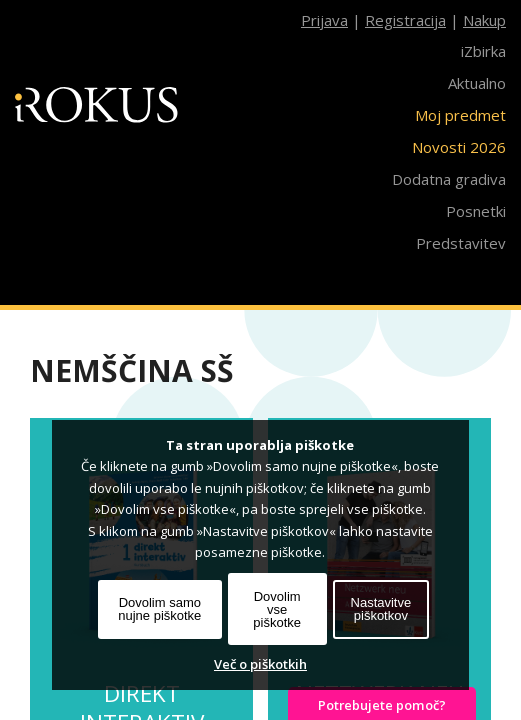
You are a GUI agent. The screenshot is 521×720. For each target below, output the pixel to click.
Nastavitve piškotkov (381, 609)
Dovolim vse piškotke (277, 609)
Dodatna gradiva (449, 179)
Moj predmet (460, 115)
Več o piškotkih (260, 664)
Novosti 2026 (459, 147)
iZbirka (483, 51)
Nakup (484, 20)
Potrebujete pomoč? (382, 705)
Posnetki (476, 211)
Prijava (324, 20)
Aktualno (477, 83)
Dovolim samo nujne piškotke (159, 609)
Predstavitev (461, 243)
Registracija (405, 20)
